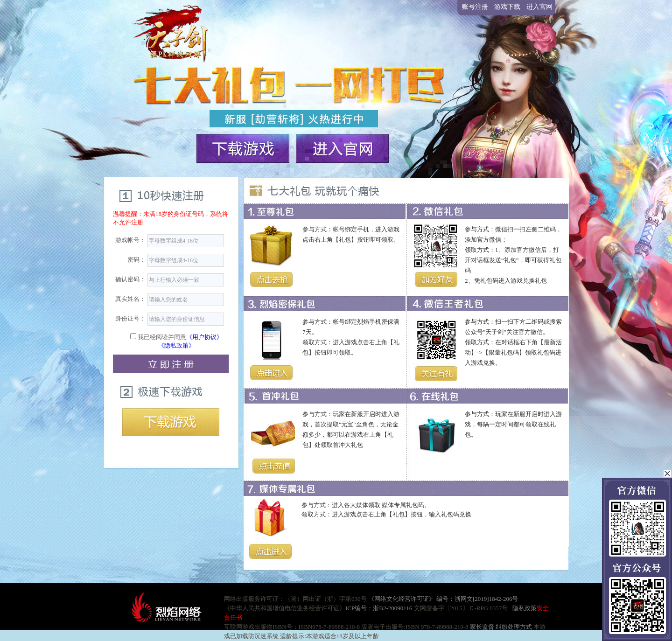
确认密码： (130, 279)
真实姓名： (130, 299)
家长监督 (481, 627)
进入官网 (539, 7)
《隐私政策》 (176, 345)
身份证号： (130, 318)
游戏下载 (507, 7)
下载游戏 (171, 422)
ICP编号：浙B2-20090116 (379, 608)
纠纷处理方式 (514, 627)
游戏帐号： (130, 240)
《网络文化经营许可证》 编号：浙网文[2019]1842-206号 (443, 599)
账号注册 (475, 7)
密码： (136, 260)
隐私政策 (525, 608)
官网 (343, 147)
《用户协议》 (204, 337)
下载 (244, 147)
